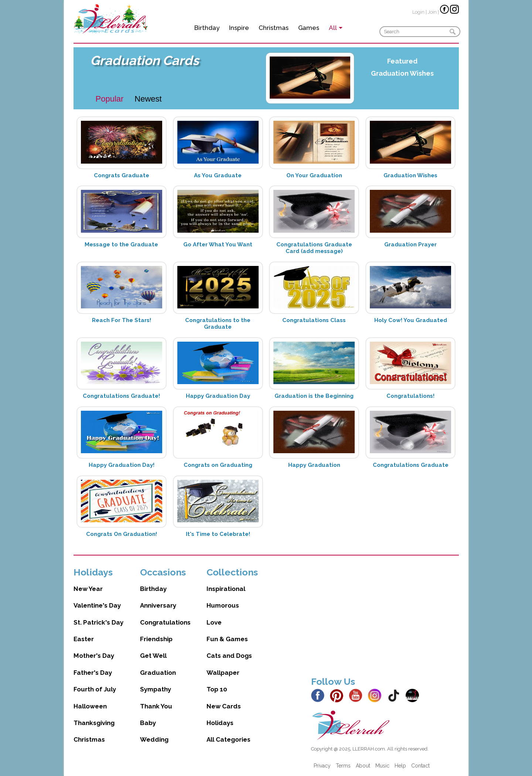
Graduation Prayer (410, 245)
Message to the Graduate (121, 245)
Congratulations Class (314, 320)
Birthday (207, 28)
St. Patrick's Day (98, 622)
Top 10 (217, 689)
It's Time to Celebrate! (218, 534)
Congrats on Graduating (218, 465)
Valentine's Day (97, 605)
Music (382, 766)
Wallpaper (223, 673)
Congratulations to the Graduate (218, 324)
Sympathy (156, 689)
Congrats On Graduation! (122, 534)
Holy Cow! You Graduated (411, 320)
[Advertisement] (385, 618)
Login (418, 12)
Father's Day (93, 673)
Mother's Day (94, 656)
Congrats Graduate (122, 175)
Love (214, 622)
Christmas (274, 28)
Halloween (90, 706)
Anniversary (158, 605)
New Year (88, 589)
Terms (343, 766)
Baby (148, 723)
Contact (420, 766)
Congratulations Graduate (411, 465)
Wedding (154, 739)
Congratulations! (410, 396)
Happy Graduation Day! (122, 465)
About (363, 766)
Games (309, 28)
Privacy (322, 766)
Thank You (156, 706)
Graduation (158, 673)
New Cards (224, 706)
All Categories (229, 739)
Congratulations (165, 622)
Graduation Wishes (402, 73)
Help (400, 766)
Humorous (223, 605)
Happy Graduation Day (218, 396)
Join (432, 12)
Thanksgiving (94, 723)
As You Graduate (218, 175)
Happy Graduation (314, 465)
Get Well (153, 656)
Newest (148, 99)
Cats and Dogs (229, 656)
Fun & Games (227, 639)
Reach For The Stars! (122, 320)
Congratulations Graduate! (121, 396)
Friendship (156, 639)
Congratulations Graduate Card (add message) (314, 248)
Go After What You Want (218, 245)
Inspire (239, 28)
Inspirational (226, 589)
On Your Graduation (314, 175)
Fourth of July (95, 689)
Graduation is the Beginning (314, 396)
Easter (84, 639)
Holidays (220, 723)
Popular (110, 99)
